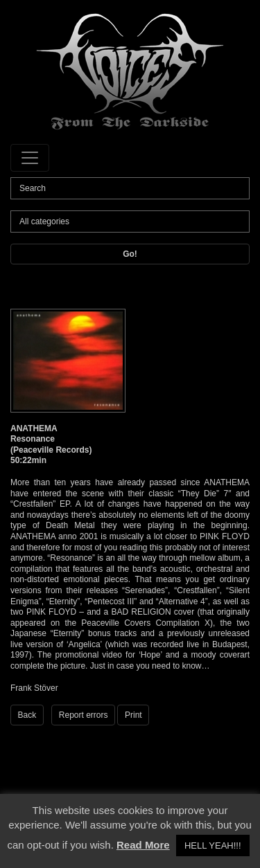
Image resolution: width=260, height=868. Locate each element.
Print (133, 715)
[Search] (130, 188)
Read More (143, 845)
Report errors (84, 715)
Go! (130, 254)
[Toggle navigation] (30, 158)
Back (27, 715)
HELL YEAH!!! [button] (213, 846)
